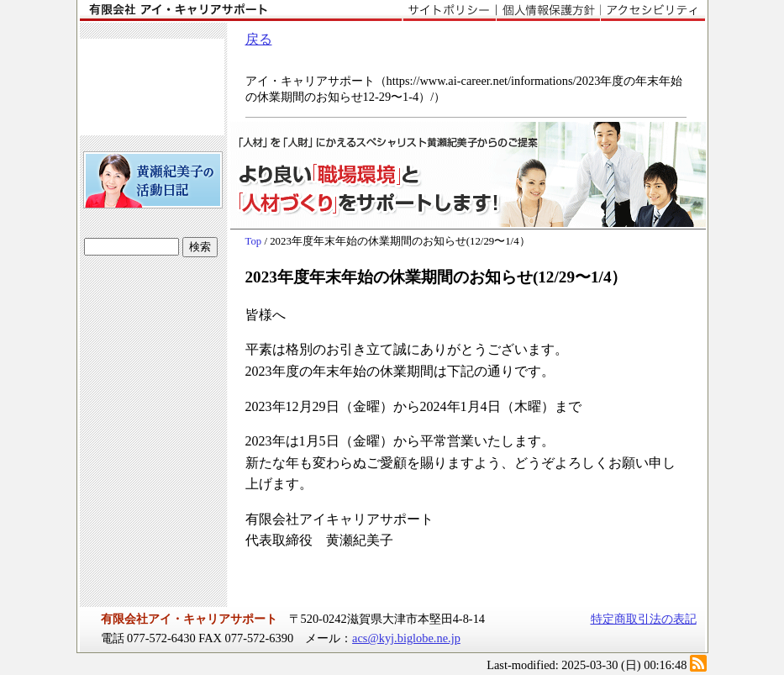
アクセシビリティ (652, 11)
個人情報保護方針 (548, 11)
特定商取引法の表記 (644, 619)
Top (254, 241)
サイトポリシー (449, 11)
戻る (259, 39)
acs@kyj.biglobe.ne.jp (406, 638)
